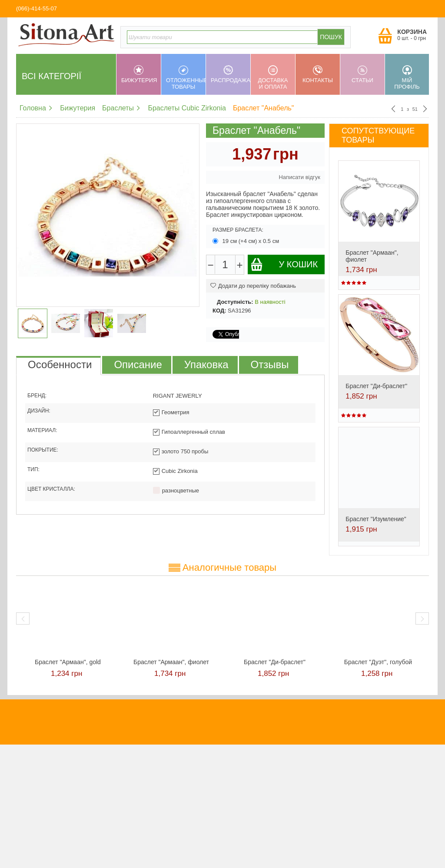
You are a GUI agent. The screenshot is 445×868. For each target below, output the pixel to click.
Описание (138, 364)
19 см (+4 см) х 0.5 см (247, 241)
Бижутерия (139, 74)
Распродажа (231, 74)
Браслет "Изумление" (376, 519)
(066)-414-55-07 (37, 8)
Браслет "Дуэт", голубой (378, 662)
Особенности (60, 364)
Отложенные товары (186, 78)
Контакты (318, 74)
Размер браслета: (238, 230)
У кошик (284, 264)
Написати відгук (299, 177)
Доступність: (235, 302)
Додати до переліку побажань (253, 286)
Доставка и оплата (273, 78)
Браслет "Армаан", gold (68, 662)
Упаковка (206, 364)
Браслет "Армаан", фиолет (171, 662)
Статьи (362, 74)
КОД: (219, 311)
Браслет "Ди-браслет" (376, 386)
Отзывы (270, 364)
